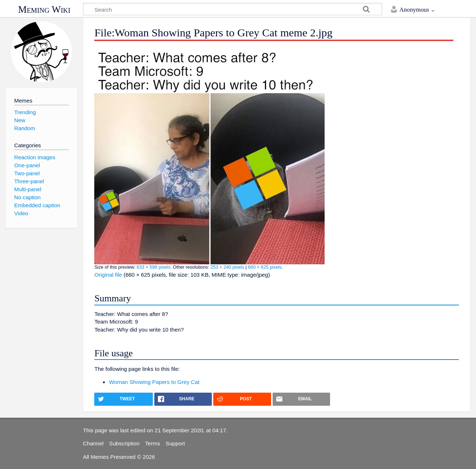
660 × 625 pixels (265, 267)
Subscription (124, 443)
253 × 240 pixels (227, 267)
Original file (108, 275)
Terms (153, 443)
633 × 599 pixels (153, 267)
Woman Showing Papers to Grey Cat (154, 382)
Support (175, 443)
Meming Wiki (44, 9)
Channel (93, 443)
